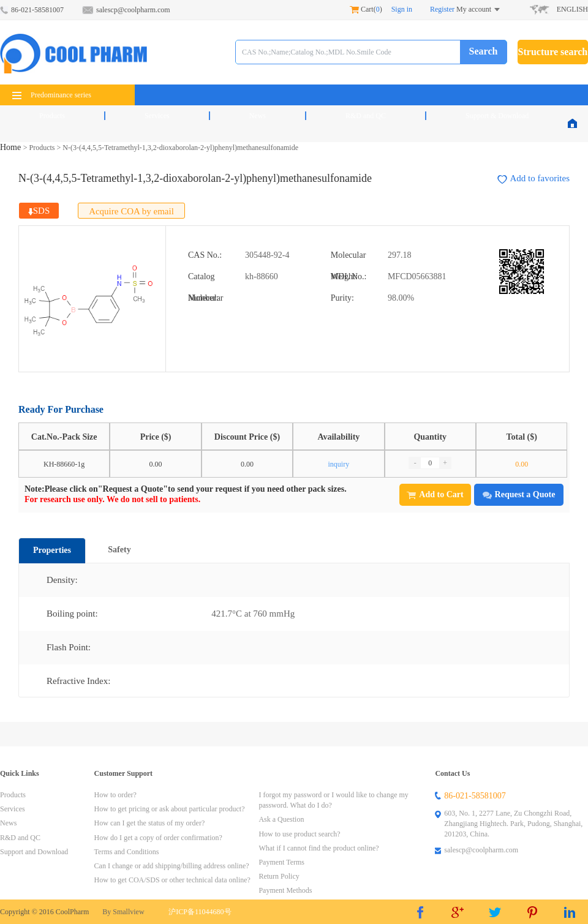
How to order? (115, 795)
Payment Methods (285, 890)
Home (12, 147)
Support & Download (497, 116)
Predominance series (52, 95)
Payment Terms (281, 862)
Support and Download (34, 852)
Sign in (402, 9)
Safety (119, 550)
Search (484, 51)
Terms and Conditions (127, 852)
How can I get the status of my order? (150, 823)
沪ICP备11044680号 (200, 912)
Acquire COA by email (131, 211)
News (258, 116)
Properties (52, 550)
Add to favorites (533, 178)
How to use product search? (299, 834)
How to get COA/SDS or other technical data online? (172, 880)
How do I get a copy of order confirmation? (158, 838)
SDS (39, 211)
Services (157, 116)
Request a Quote (519, 494)
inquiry (339, 464)
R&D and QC (366, 116)
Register (442, 9)
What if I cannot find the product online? (318, 848)
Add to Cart (435, 494)
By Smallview (123, 912)
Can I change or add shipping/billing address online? (172, 866)
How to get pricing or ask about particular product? (170, 809)
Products (52, 116)
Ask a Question (281, 819)
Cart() (366, 9)
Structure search (553, 52)
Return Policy (279, 876)
